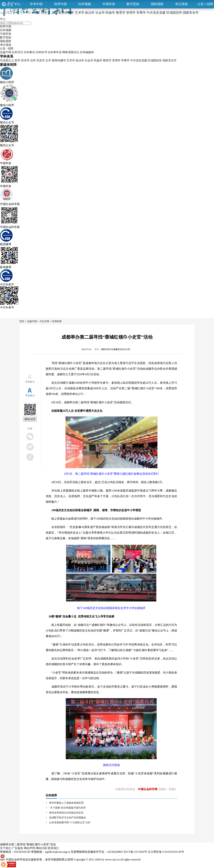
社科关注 (18, 52)
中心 (17, 4)
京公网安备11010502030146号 (166, 852)
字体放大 (30, 382)
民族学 (98, 60)
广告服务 (18, 848)
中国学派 (109, 4)
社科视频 (85, 4)
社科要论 (29, 52)
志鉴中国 (6, 52)
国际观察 (157, 4)
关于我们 (6, 848)
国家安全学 (170, 60)
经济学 (25, 60)
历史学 (41, 60)
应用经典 (57, 321)
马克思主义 (7, 60)
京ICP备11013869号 (135, 852)
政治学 (80, 60)
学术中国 (36, 4)
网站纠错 (41, 848)
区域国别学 (155, 60)
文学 (48, 60)
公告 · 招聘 (7, 48)
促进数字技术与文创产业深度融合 (68, 818)
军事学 (125, 60)
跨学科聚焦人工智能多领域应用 (66, 803)
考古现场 (181, 4)
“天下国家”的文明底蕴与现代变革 (67, 808)
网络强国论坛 (71, 52)
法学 (33, 60)
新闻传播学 (59, 60)
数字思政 (133, 4)
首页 (22, 321)
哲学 (18, 60)
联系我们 (53, 848)
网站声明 (29, 848)
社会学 (89, 60)
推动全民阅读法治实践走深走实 (66, 813)
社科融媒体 (87, 52)
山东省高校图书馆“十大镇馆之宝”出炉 (70, 822)
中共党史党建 (139, 60)
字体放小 (30, 396)
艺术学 (71, 60)
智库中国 (60, 4)
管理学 (116, 60)
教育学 (107, 60)
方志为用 (44, 321)
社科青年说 (55, 52)
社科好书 (41, 52)
